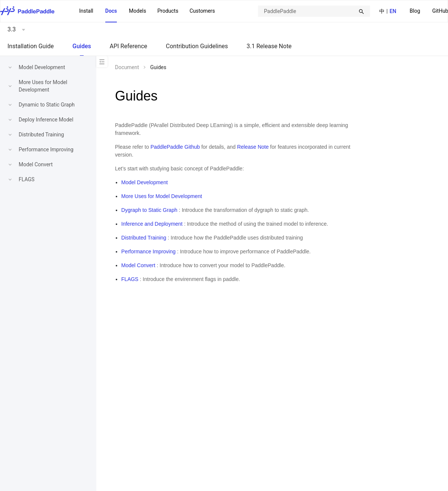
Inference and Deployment (152, 224)
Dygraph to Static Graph (149, 210)
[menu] (147, 11)
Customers (202, 11)
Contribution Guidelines (197, 46)
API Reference (129, 46)
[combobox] (314, 11)
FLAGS (27, 179)
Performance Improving (46, 149)
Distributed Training (41, 135)
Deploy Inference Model (46, 120)
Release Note (253, 147)
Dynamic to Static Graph (47, 105)
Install (86, 11)
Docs (111, 11)
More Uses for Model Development (162, 196)
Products (168, 11)
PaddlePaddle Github (175, 147)
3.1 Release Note (269, 46)
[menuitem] (415, 11)
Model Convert (36, 164)
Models (137, 11)
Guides (82, 46)
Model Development (42, 67)
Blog (415, 11)
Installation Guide (31, 46)
